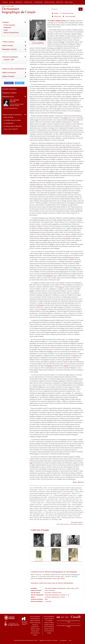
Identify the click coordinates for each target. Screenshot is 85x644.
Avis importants (63, 640)
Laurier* (32, 291)
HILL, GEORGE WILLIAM (15, 101)
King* (31, 463)
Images (6, 30)
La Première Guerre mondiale (12, 120)
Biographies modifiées (9, 93)
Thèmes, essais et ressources (12, 115)
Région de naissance (9, 73)
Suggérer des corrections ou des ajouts (49, 640)
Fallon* (52, 244)
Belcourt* (50, 276)
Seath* (38, 163)
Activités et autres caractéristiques (13, 69)
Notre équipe (38, 2)
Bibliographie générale (77, 522)
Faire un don (69, 2)
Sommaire (6, 22)
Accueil (11, 2)
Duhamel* (54, 91)
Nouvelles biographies (9, 89)
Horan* (62, 42)
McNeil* (66, 366)
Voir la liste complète (11, 129)
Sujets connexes (8, 45)
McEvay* (40, 187)
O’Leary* (68, 238)
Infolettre (60, 2)
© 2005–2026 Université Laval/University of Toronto (69, 524)
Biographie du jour (8, 97)
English (5, 2)
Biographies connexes (9, 49)
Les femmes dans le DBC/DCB (12, 126)
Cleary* (32, 73)
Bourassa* (41, 305)
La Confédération (9, 123)
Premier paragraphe (9, 25)
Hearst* (51, 352)
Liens (70, 640)
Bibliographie (7, 28)
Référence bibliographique (11, 33)
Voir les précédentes (11, 108)
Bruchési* (50, 366)
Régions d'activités (8, 76)
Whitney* (52, 171)
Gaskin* (65, 118)
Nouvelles (19, 2)
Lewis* (44, 124)
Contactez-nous (49, 2)
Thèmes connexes (8, 42)
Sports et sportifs (8, 117)
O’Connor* (63, 151)
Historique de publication (10, 57)
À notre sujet (28, 2)
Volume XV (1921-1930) (8, 6)
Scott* (36, 454)
